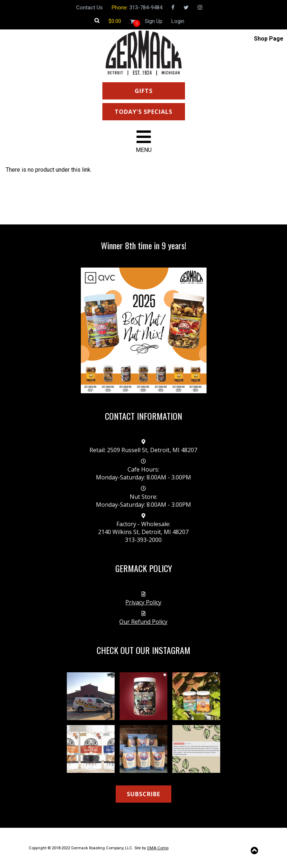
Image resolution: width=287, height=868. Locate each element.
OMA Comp (158, 848)
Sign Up (154, 21)
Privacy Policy (143, 602)
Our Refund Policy (143, 622)
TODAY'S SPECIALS (143, 112)
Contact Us (89, 8)
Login (178, 21)
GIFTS (144, 91)
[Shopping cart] (115, 21)
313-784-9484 (146, 8)
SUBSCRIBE (143, 794)
